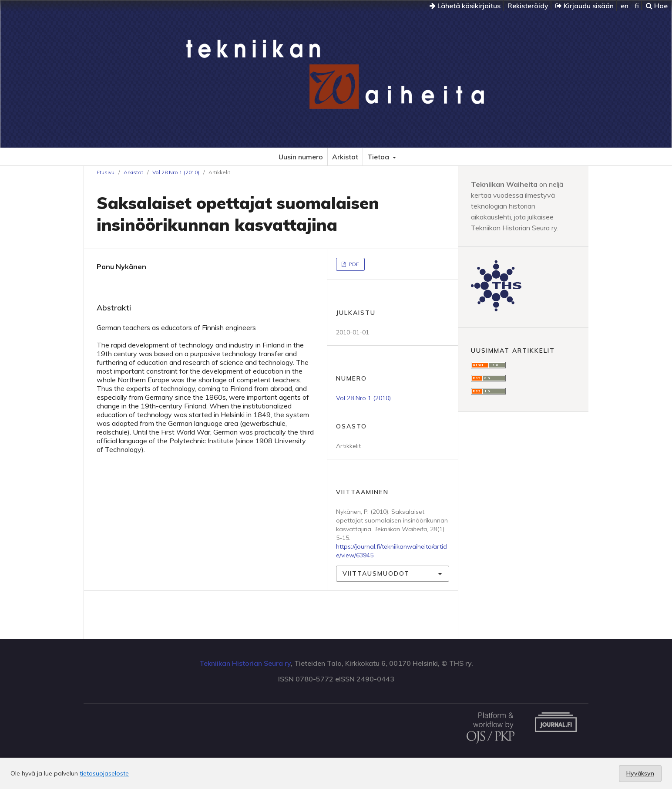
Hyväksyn (640, 773)
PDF (353, 264)
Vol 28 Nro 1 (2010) (176, 172)
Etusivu (106, 172)
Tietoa (379, 157)
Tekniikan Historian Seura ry (245, 663)
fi (637, 6)
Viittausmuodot (376, 573)
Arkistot (345, 157)
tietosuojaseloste (104, 773)
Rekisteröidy (528, 6)
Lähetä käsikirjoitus (465, 6)
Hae (657, 6)
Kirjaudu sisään (585, 6)
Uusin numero (301, 157)
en (625, 6)
